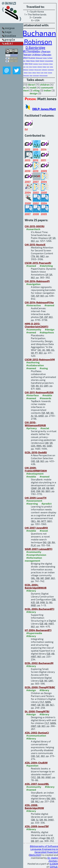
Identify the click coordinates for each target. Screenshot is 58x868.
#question (32, 765)
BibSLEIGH (35, 855)
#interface (32, 395)
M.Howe (51, 64)
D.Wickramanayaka (43, 75)
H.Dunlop (42, 61)
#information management (33, 559)
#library (31, 591)
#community (34, 329)
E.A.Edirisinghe (36, 75)
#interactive (34, 305)
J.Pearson (45, 51)
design (34, 93)
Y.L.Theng (50, 58)
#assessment (34, 501)
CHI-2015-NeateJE (35, 244)
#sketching (46, 266)
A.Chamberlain (51, 70)
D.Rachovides (26, 75)
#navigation (33, 284)
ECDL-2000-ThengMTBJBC (40, 687)
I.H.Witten (36, 55)
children (45, 85)
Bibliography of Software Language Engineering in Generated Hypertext (44, 849)
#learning (32, 504)
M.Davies (26, 73)
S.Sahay (51, 67)
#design (50, 329)
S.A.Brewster (44, 70)
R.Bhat (27, 64)
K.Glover (30, 73)
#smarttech (33, 229)
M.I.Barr (46, 73)
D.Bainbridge (35, 47)
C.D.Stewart (31, 70)
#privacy (32, 428)
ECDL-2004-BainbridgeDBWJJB (36, 586)
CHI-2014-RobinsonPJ (37, 281)
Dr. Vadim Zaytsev (53, 859)
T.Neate (28, 61)
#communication (36, 735)
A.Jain (48, 67)
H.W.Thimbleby (30, 51)
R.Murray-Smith (38, 70)
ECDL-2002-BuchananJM (39, 663)
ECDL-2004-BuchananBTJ (40, 609)
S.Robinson (35, 41)
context (24, 90)
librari (32, 85)
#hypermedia (34, 633)
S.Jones (45, 58)
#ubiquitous (47, 332)
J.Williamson (26, 70)
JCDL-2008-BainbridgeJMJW (34, 806)
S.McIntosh (40, 67)
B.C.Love (40, 64)
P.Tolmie (38, 73)
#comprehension (36, 555)
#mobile (47, 395)
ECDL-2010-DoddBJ (36, 452)
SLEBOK (54, 864)
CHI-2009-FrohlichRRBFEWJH (36, 469)
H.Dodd (37, 61)
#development (35, 474)
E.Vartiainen (36, 64)
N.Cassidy (50, 73)
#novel (44, 531)
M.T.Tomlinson (46, 64)
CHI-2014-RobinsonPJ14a (39, 302)
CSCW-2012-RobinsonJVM (40, 359)
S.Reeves (34, 73)
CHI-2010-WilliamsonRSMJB (35, 424)
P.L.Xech (24, 67)
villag (36, 90)
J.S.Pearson (26, 54)
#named (31, 266)
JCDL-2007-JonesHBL (37, 784)
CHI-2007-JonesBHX (36, 528)
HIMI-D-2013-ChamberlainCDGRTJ (37, 325)
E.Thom (30, 67)
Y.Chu (27, 67)
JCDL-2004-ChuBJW (36, 763)
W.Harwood (39, 58)
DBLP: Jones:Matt (44, 109)
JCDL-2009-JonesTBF (37, 826)
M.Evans (32, 61)
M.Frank (31, 64)
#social (45, 428)
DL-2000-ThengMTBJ (37, 711)
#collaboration (35, 365)
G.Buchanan (36, 33)
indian (47, 90)
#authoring (33, 362)
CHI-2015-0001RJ (35, 226)
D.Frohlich (35, 67)
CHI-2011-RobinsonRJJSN (39, 392)
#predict (46, 504)
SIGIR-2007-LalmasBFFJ (39, 549)
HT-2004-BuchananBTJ (38, 630)
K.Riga (31, 75)
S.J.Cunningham (49, 61)
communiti (47, 87)
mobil (33, 87)
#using (44, 368)
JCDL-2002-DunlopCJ (37, 733)
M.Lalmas (32, 58)
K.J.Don (42, 73)
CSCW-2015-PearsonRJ (38, 263)
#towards (45, 398)
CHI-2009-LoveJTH (36, 498)
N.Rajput (44, 67)
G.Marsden (46, 55)
